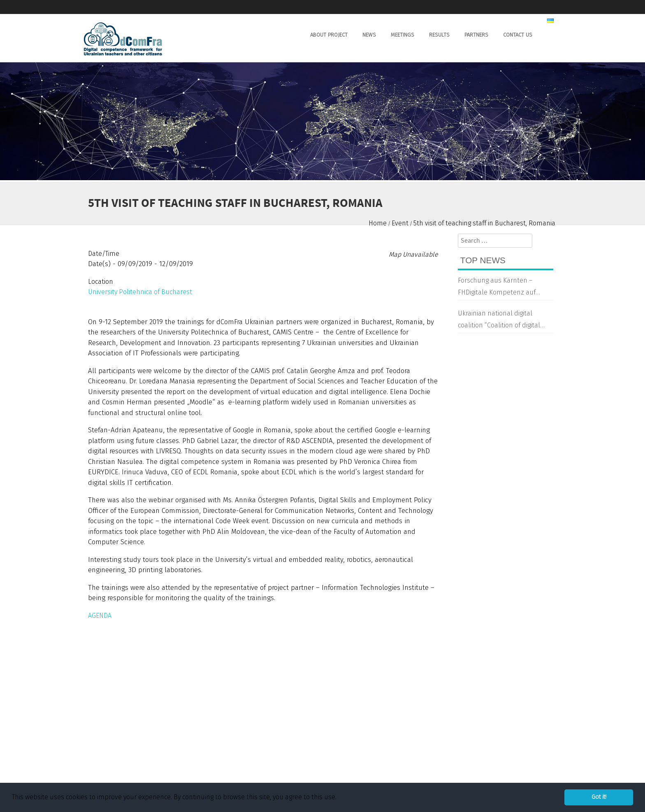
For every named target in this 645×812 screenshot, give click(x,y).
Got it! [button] (599, 797)
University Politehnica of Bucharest (140, 292)
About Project (329, 35)
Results (439, 35)
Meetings (403, 35)
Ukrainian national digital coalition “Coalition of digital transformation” (499, 320)
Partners (476, 35)
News (369, 35)
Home (378, 223)
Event (400, 223)
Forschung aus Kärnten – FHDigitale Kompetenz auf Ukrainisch (497, 288)
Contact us (518, 35)
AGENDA (100, 616)
